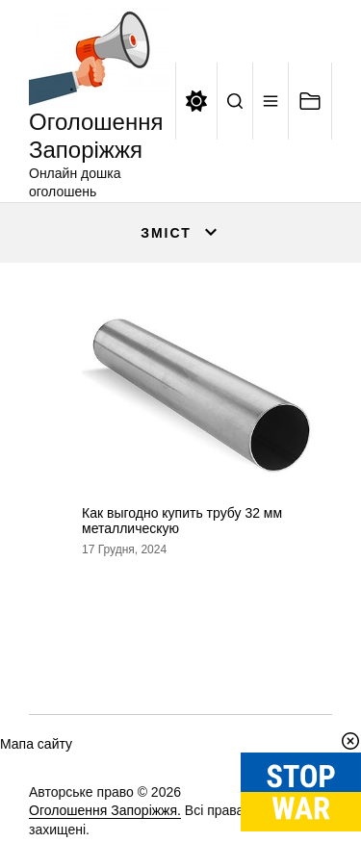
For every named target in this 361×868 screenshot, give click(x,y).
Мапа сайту (36, 744)
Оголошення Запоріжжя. (105, 810)
